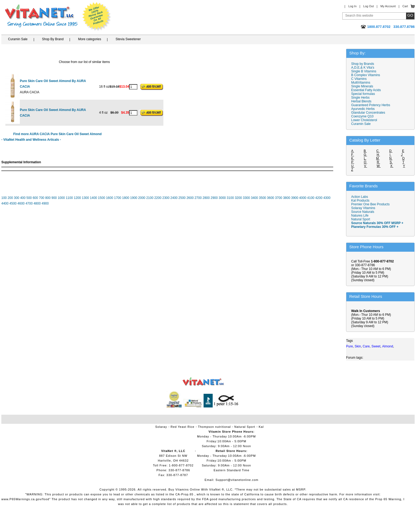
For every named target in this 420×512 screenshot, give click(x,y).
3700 (279, 198)
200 (10, 198)
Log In (352, 6)
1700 (118, 198)
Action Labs (360, 197)
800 (48, 198)
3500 (263, 198)
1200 (77, 198)
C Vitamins (359, 79)
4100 (311, 198)
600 (35, 198)
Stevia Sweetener (128, 39)
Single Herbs (360, 98)
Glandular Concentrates (368, 113)
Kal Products (360, 201)
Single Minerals (362, 86)
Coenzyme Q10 (362, 116)
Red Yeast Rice (183, 427)
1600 (110, 198)
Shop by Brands (364, 64)
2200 (158, 198)
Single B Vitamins (364, 71)
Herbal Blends (361, 101)
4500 (13, 203)
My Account (388, 6)
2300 (166, 198)
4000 (303, 198)
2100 (150, 198)
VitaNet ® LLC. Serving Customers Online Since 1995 (41, 16)
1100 (69, 198)
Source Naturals (363, 212)
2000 (142, 198)
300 (17, 198)
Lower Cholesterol (364, 120)
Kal (261, 427)
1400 (94, 198)
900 (54, 198)
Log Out (368, 6)
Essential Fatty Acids (366, 90)
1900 (134, 198)
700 (42, 198)
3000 (222, 198)
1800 (126, 198)
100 (4, 198)
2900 (214, 198)
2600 (190, 198)
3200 (238, 198)
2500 (182, 198)
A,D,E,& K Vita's (363, 68)
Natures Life (360, 216)
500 (29, 198)
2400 (174, 198)
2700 (198, 198)
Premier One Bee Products (370, 204)
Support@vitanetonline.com (237, 480)
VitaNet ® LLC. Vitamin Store (203, 382)
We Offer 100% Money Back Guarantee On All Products (97, 17)
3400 (255, 198)
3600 (271, 198)
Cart (405, 6)
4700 (29, 203)
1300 (86, 198)
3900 (295, 198)
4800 (37, 203)
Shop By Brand (53, 39)
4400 (5, 203)
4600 (21, 203)
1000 (61, 198)
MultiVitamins (361, 83)
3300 (246, 198)
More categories (89, 39)
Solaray (161, 427)
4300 (327, 198)
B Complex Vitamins (366, 75)
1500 (102, 198)
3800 (287, 198)
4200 (319, 198)
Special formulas (363, 94)
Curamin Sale (18, 39)
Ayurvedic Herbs (363, 109)
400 (23, 198)
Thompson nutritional (214, 427)
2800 (206, 198)
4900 (45, 203)
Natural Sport (361, 219)
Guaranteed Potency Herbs (371, 105)
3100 (230, 198)
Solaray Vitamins (363, 208)
